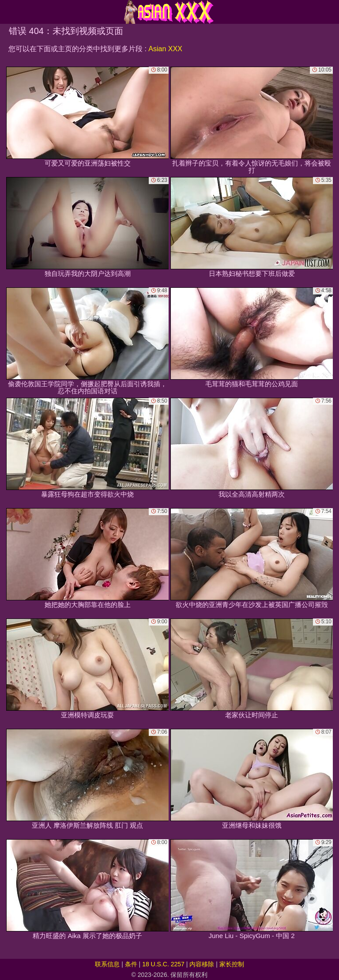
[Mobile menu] (8, 12)
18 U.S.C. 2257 (163, 964)
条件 (131, 964)
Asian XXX (165, 49)
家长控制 (232, 964)
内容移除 (202, 964)
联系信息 (107, 964)
